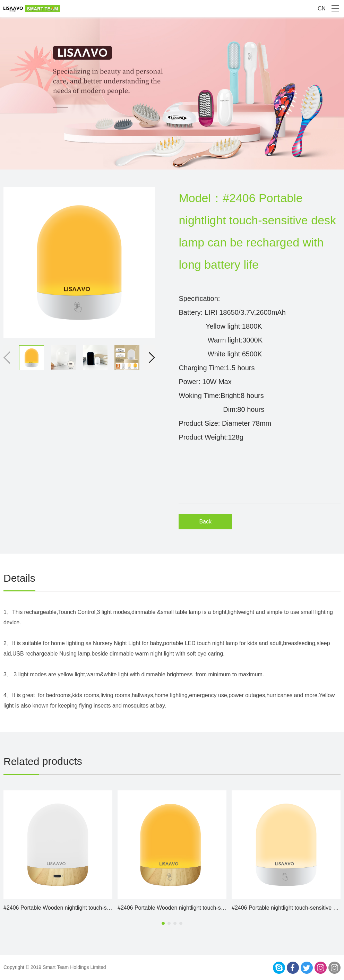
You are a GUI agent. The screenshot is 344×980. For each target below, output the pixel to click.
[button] (149, 358)
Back (206, 522)
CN (322, 8)
